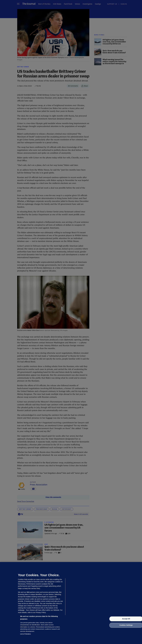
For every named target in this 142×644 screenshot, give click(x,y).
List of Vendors (26, 634)
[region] (71, 603)
